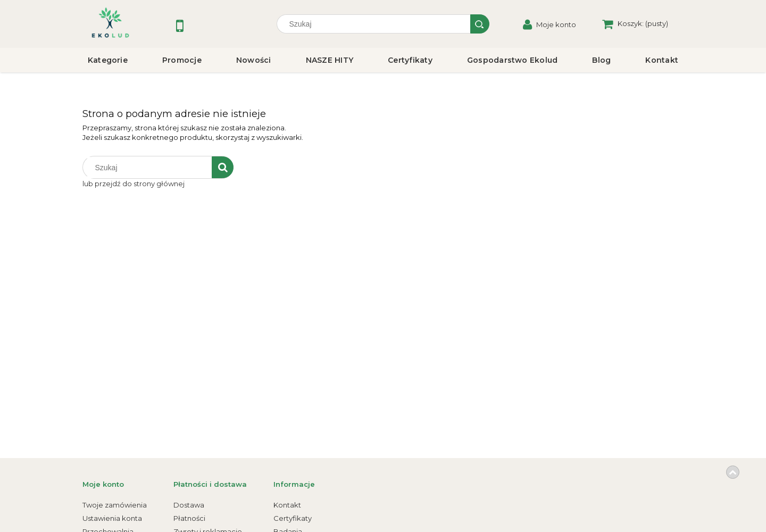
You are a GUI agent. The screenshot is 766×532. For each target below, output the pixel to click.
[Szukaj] (480, 24)
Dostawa (189, 505)
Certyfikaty (293, 518)
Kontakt (287, 505)
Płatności (189, 518)
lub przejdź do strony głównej (134, 184)
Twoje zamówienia (115, 505)
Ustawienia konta (112, 518)
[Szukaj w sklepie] (376, 24)
